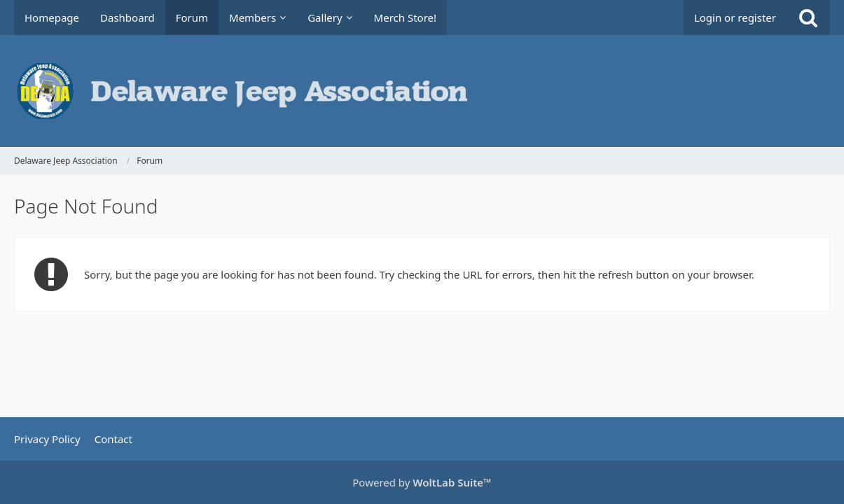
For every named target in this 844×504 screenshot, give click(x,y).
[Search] (808, 17)
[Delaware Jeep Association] (422, 91)
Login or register (735, 17)
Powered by (422, 482)
